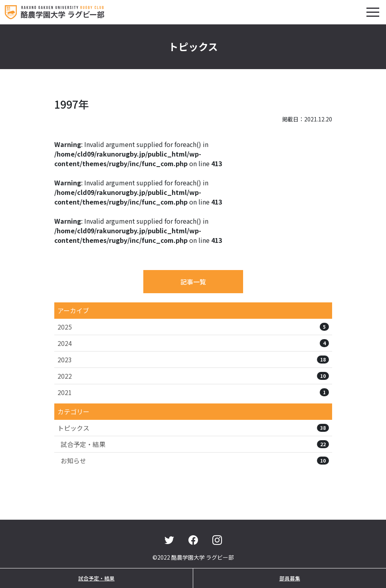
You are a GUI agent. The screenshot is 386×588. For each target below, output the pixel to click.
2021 (193, 392)
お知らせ (195, 461)
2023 (193, 360)
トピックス (193, 428)
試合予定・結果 (195, 444)
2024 (193, 343)
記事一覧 (193, 282)
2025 (193, 327)
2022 (193, 376)
